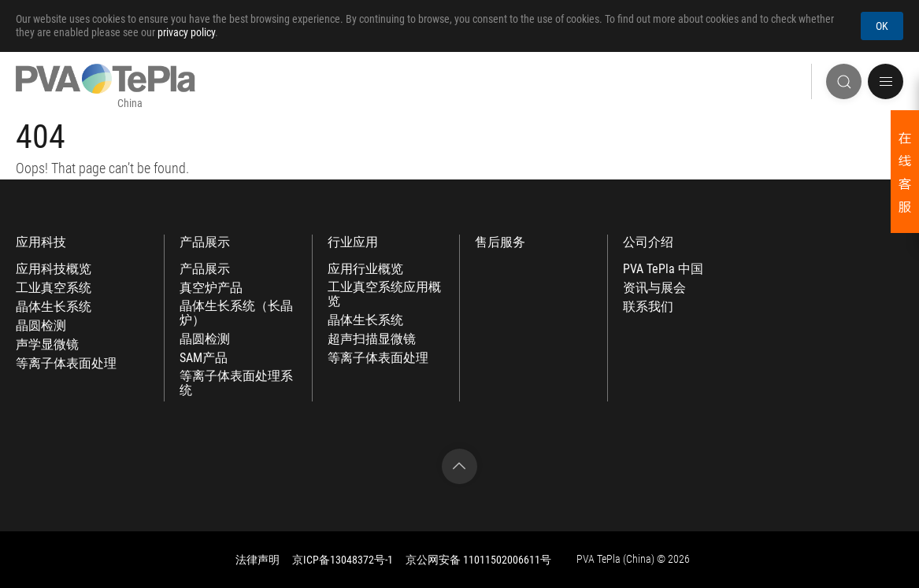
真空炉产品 (211, 288)
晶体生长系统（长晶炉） (236, 313)
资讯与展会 (654, 288)
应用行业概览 (365, 269)
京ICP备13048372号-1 (343, 560)
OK (882, 26)
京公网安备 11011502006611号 (478, 560)
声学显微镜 (47, 345)
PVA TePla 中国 (663, 269)
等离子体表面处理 (66, 364)
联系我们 (648, 307)
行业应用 (353, 242)
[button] (886, 81)
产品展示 (205, 242)
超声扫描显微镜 (372, 339)
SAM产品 (204, 358)
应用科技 (41, 242)
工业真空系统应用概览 (384, 294)
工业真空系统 (54, 288)
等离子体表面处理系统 (236, 383)
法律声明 (258, 560)
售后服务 (500, 242)
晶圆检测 (41, 326)
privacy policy (186, 32)
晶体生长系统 (54, 307)
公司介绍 (648, 242)
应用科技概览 (54, 269)
